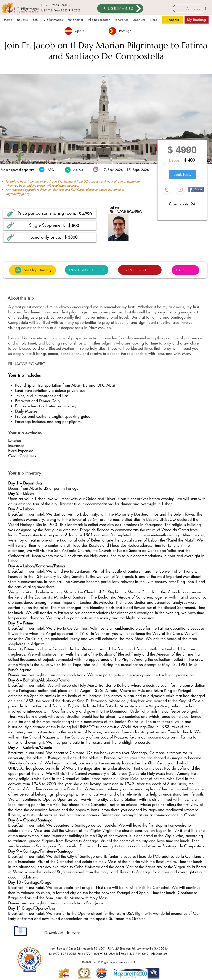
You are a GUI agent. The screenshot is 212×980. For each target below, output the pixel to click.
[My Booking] (197, 20)
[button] (122, 20)
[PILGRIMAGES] (120, 8)
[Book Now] (182, 175)
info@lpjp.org (159, 954)
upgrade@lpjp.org (17, 194)
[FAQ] (185, 270)
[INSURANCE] (87, 270)
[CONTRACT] (140, 270)
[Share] (196, 189)
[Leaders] (173, 20)
